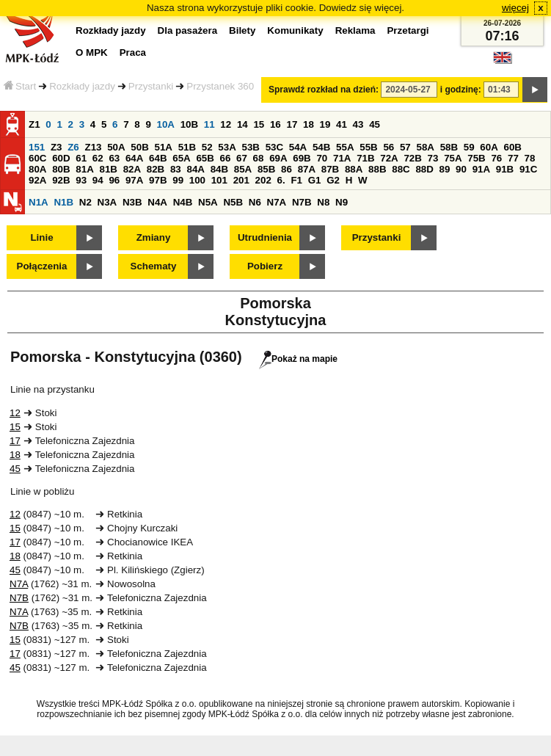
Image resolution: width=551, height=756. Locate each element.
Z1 (34, 124)
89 (445, 169)
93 (81, 180)
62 (98, 158)
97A (134, 180)
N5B (233, 202)
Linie (41, 237)
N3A (107, 202)
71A (342, 158)
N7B (302, 202)
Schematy (154, 266)
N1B (63, 202)
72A (389, 158)
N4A (157, 202)
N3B (132, 202)
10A (166, 124)
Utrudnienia (265, 237)
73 (433, 158)
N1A (39, 202)
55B (368, 147)
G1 (315, 180)
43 (358, 124)
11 (209, 124)
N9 (342, 202)
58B (449, 147)
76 (496, 158)
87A (307, 169)
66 (226, 158)
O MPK (92, 52)
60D (61, 158)
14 (242, 124)
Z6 (73, 147)
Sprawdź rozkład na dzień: (324, 90)
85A (243, 169)
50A (116, 147)
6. (281, 180)
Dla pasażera (188, 30)
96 (114, 180)
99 (178, 180)
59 (469, 147)
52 (207, 147)
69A (278, 158)
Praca (133, 52)
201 (241, 180)
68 (259, 158)
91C (528, 169)
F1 (296, 180)
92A (37, 180)
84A (195, 169)
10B (189, 124)
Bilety (242, 30)
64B (158, 158)
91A (481, 169)
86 (287, 169)
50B (139, 147)
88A (354, 169)
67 (242, 158)
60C (37, 158)
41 (342, 124)
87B (330, 169)
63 (114, 158)
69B (302, 158)
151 (37, 147)
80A (37, 169)
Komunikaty (295, 30)
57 (405, 147)
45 (375, 124)
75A (453, 158)
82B (156, 169)
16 (275, 124)
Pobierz (265, 266)
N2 (85, 202)
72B (412, 158)
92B (61, 180)
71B (365, 158)
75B (476, 158)
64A (134, 158)
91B (505, 169)
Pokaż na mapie (298, 359)
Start (20, 86)
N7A (277, 202)
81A (84, 169)
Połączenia (42, 266)
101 (219, 180)
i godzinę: (461, 90)
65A (181, 158)
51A (163, 147)
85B (266, 169)
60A (489, 147)
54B (321, 147)
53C (274, 147)
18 (309, 124)
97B (158, 180)
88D (424, 169)
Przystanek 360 (220, 86)
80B (61, 169)
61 (81, 158)
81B (108, 169)
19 (325, 124)
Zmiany (154, 237)
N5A (208, 202)
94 (98, 180)
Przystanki (151, 86)
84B (219, 169)
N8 (323, 202)
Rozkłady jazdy (82, 86)
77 (513, 158)
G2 (333, 180)
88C (401, 169)
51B (187, 147)
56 (388, 147)
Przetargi (408, 30)
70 (322, 158)
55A (345, 147)
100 (197, 180)
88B (377, 169)
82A (132, 169)
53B (250, 147)
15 (259, 124)
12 (226, 124)
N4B (183, 202)
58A (425, 147)
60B (512, 147)
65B (205, 158)
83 (176, 169)
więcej (515, 8)
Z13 (93, 147)
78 (530, 158)
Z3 (56, 147)
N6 (255, 202)
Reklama (355, 30)
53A (227, 147)
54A (298, 147)
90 (461, 169)
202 (263, 180)
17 (292, 124)
